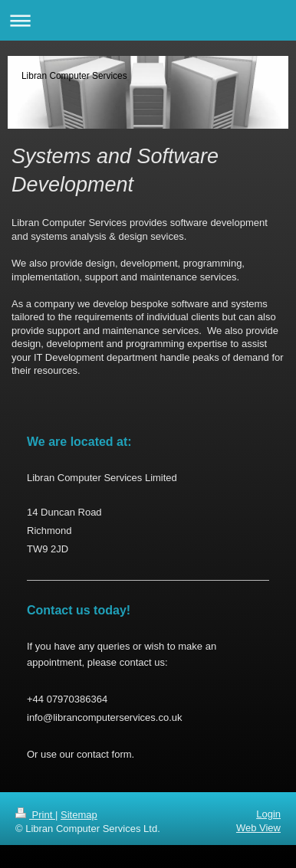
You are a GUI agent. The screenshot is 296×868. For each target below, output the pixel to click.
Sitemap (79, 815)
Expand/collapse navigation (148, 20)
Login (268, 814)
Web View (258, 828)
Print (35, 815)
